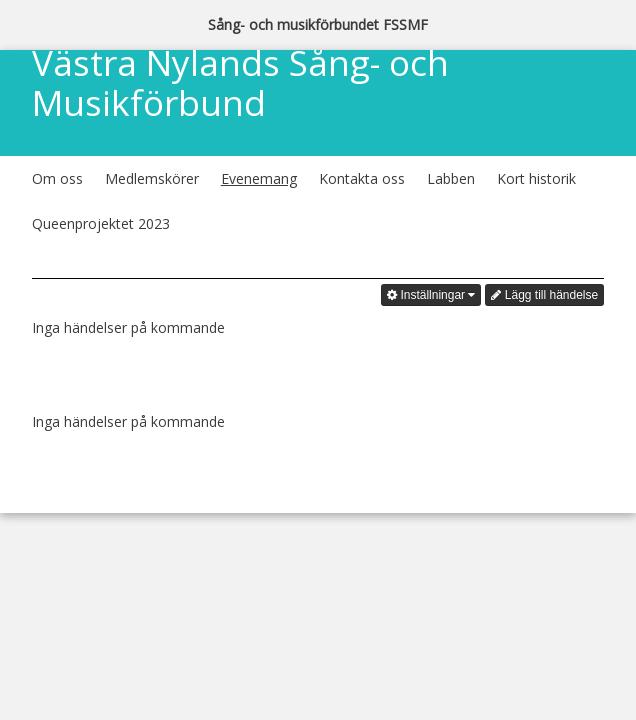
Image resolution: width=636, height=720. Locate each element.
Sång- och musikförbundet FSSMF (318, 24)
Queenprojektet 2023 (101, 223)
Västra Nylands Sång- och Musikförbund (240, 84)
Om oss (57, 178)
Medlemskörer (152, 178)
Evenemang (259, 178)
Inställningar (431, 295)
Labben (451, 178)
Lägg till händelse (544, 295)
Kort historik (536, 178)
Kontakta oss (362, 178)
